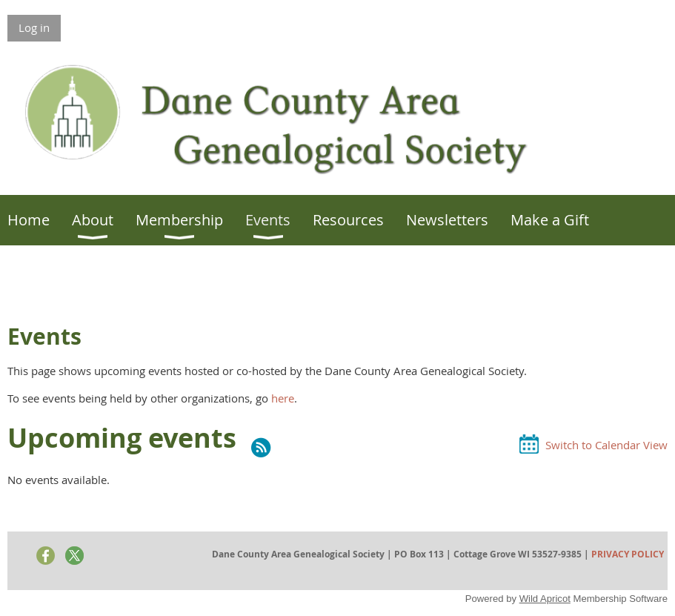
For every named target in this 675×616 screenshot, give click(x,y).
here (283, 398)
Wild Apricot (545, 599)
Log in (34, 27)
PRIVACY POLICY (628, 554)
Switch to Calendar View (606, 445)
